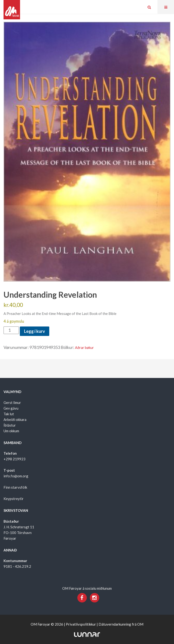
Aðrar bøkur (84, 347)
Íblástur (10, 425)
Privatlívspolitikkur (81, 624)
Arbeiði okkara (15, 419)
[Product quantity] (11, 330)
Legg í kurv (35, 331)
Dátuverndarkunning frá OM (121, 624)
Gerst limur (12, 402)
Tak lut (9, 414)
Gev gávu (11, 408)
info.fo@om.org (16, 476)
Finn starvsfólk (15, 487)
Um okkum (11, 431)
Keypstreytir (14, 499)
